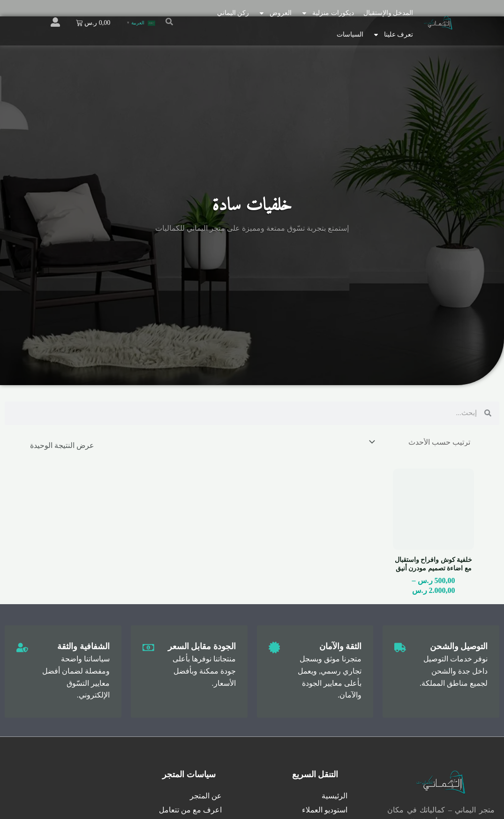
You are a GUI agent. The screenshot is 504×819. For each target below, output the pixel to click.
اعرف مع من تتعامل (190, 810)
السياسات (350, 34)
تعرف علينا (393, 35)
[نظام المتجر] (420, 442)
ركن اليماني (233, 13)
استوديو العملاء (325, 810)
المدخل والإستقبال (388, 13)
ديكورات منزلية (327, 13)
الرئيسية (335, 796)
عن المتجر (206, 796)
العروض (275, 13)
